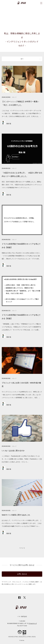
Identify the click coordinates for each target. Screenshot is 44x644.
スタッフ (14, 97)
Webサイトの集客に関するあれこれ (16, 515)
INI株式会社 (25, 3)
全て (22, 59)
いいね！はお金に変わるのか (13, 451)
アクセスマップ (33, 623)
